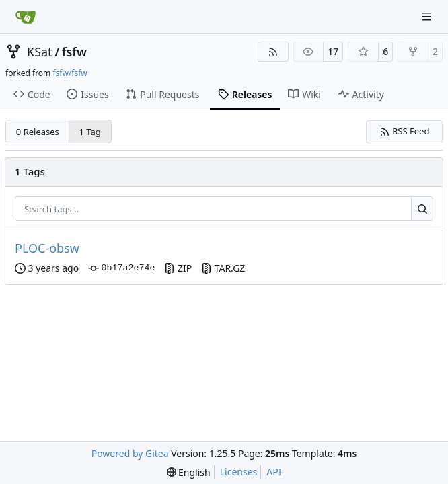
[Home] (26, 17)
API (274, 472)
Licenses (239, 472)
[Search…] (422, 209)
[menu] (189, 472)
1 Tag (90, 132)
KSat (40, 52)
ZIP (178, 268)
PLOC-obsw (47, 248)
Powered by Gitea (130, 453)
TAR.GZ (223, 268)
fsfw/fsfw (70, 73)
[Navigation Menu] (428, 16)
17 (333, 51)
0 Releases (38, 132)
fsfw (74, 52)
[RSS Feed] (273, 52)
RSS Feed (405, 131)
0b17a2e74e (121, 268)
